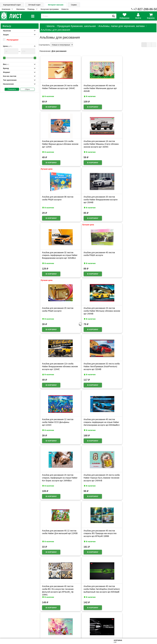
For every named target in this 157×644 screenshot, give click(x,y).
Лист (4, 631)
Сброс (27, 89)
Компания (6, 9)
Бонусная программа (50, 9)
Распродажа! (11, 40)
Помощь (31, 9)
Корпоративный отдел (12, 5)
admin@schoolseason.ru (87, 631)
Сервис (74, 5)
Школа (51, 26)
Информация (9, 620)
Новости (65, 9)
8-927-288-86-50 (146, 630)
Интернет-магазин (56, 5)
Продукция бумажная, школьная (76, 26)
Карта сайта (30, 620)
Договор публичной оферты (33, 631)
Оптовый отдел (34, 5)
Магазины (21, 9)
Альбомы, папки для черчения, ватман (121, 26)
